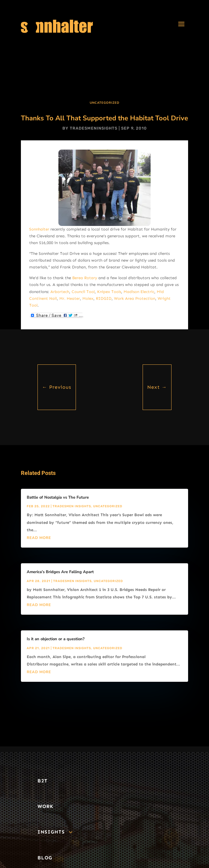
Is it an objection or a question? (56, 639)
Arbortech (60, 292)
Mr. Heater (70, 298)
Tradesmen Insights (72, 506)
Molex (88, 298)
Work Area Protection (135, 298)
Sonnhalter (39, 229)
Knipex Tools (109, 292)
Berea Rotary (85, 278)
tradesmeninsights (94, 128)
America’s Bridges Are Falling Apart (60, 572)
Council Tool (83, 292)
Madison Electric (139, 292)
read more (39, 538)
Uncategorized (105, 103)
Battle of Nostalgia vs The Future (58, 497)
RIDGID (104, 298)
